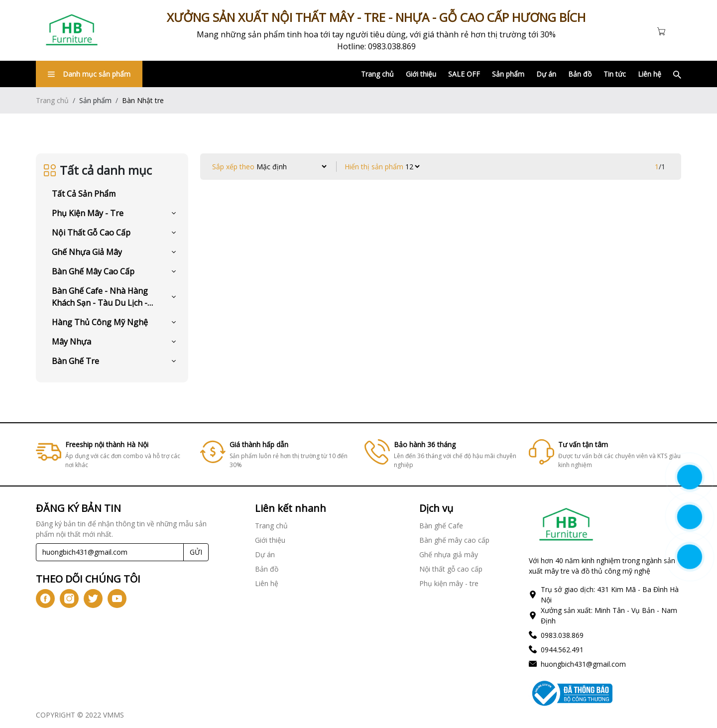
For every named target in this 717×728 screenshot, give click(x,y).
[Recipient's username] (110, 552)
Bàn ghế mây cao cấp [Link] (93, 271)
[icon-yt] (117, 599)
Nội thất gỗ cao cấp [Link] (91, 233)
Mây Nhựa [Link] (71, 342)
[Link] (72, 30)
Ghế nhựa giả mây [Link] (87, 252)
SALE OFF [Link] (464, 74)
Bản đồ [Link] (580, 74)
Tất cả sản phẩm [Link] (84, 194)
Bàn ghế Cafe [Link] (441, 526)
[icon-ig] (69, 599)
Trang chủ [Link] (377, 74)
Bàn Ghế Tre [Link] (75, 361)
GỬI (196, 552)
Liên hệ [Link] (650, 74)
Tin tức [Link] (615, 74)
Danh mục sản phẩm (89, 74)
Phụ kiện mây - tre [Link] (88, 213)
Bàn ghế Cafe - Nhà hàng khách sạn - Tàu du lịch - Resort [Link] (100, 297)
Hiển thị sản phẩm (374, 167)
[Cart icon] (663, 30)
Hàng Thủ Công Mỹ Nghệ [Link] (100, 322)
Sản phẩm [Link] (508, 74)
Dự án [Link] (546, 74)
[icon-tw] (93, 599)
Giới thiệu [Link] (421, 74)
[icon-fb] (45, 599)
